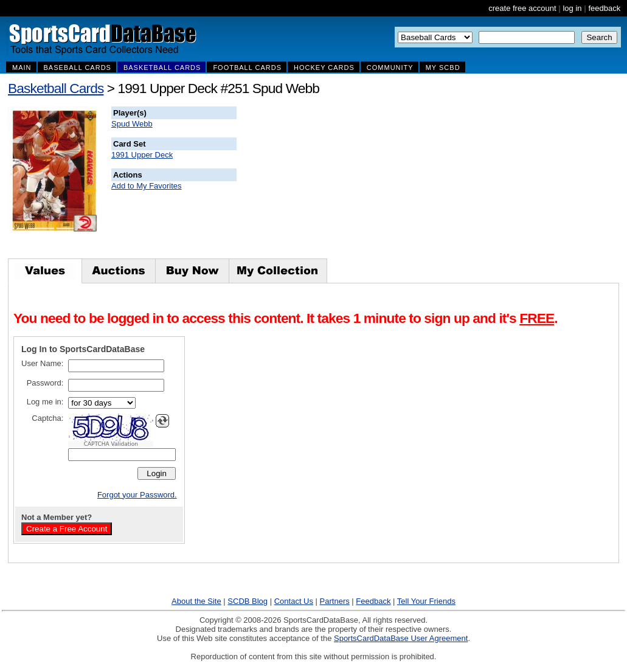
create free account (522, 8)
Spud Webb (132, 124)
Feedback (373, 601)
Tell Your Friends (426, 601)
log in (572, 8)
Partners (335, 601)
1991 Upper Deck (142, 155)
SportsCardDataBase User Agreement (401, 638)
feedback (604, 8)
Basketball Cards (56, 88)
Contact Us (294, 601)
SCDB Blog (248, 601)
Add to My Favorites (147, 186)
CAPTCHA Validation (111, 444)
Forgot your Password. (137, 495)
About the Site (196, 601)
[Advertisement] (457, 182)
